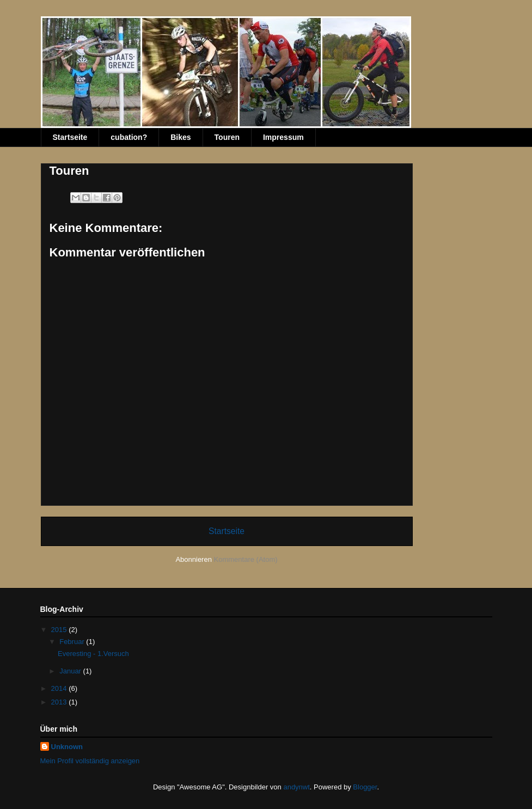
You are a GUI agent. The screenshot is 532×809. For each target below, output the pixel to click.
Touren (227, 137)
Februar (73, 642)
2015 (60, 630)
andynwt (296, 787)
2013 (60, 702)
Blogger (365, 787)
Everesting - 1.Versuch (93, 654)
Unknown (67, 747)
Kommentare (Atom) (246, 559)
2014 (60, 688)
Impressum (283, 137)
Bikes (181, 137)
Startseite (70, 137)
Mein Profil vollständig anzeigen (90, 761)
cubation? (129, 137)
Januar (71, 671)
